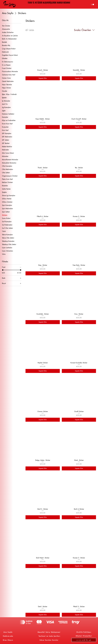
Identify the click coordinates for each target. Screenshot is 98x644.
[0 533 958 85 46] (84, 640)
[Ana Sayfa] (8, 632)
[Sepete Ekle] (43, 78)
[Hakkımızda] (8, 636)
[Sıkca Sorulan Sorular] (49, 640)
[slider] (3, 270)
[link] (93, 4)
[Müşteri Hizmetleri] (84, 636)
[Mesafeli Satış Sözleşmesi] (49, 632)
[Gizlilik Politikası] (84, 632)
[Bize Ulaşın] (8, 640)
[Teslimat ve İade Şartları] (49, 636)
